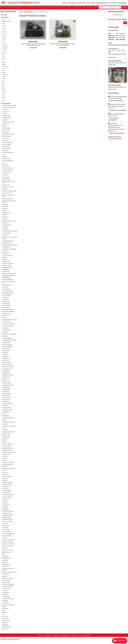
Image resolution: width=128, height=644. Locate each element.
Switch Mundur (6, 574)
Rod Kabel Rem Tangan (8, 462)
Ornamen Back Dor (7, 383)
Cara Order (113, 3)
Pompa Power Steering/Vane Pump (9, 427)
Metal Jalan (5, 357)
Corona (4, 34)
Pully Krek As (5, 438)
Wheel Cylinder (6, 621)
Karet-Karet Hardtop (7, 291)
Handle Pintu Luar (7, 247)
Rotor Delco (5, 467)
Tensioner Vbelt (6, 588)
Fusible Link (5, 227)
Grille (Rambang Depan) (8, 241)
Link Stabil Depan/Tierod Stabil (9, 340)
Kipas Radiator (6, 297)
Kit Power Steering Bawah (9, 311)
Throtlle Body (6, 593)
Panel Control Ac (6, 395)
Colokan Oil (5, 165)
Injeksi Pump (5, 253)
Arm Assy (5, 114)
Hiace (4, 54)
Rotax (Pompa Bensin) (8, 464)
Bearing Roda (6, 132)
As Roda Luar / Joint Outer (9, 122)
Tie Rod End (5, 595)
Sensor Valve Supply (7, 536)
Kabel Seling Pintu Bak (8, 267)
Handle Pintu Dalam (7, 243)
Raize (4, 83)
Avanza (4, 25)
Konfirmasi (81, 3)
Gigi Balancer (6, 235)
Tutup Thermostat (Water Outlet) (8, 606)
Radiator (4, 442)
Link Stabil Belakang (7, 338)
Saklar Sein (5, 472)
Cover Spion (5, 175)
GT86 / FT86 (5, 48)
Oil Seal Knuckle (6, 381)
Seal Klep (5, 480)
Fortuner (5, 46)
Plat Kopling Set (6, 416)
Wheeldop (5, 623)
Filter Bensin (5, 206)
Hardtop (4, 50)
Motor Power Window (8, 367)
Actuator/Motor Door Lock (9, 108)
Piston (4, 414)
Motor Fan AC (6, 361)
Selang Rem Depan (7, 517)
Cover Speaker (6, 173)
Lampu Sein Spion (6, 330)
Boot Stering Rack (7, 144)
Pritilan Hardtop (6, 434)
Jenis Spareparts (6, 103)
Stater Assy (5, 562)
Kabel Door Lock (6, 261)
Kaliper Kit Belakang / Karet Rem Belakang (9, 276)
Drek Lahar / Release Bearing (9, 191)
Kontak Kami (122, 3)
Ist (3, 60)
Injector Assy (5, 251)
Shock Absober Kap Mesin (9, 540)
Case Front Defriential (8, 161)
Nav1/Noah (5, 75)
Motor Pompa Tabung (7, 365)
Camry (4, 29)
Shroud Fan (5, 548)
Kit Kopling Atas (6, 303)
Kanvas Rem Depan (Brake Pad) (9, 282)
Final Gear (5, 219)
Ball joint (4, 126)
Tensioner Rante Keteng (8, 584)
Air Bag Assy (5, 110)
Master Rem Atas (6, 348)
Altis (3, 23)
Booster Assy (6, 138)
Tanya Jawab (91, 3)
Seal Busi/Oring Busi (7, 476)
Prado (4, 77)
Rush (4, 87)
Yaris (4, 101)
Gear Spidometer (6, 233)
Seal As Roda (5, 474)
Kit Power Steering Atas (8, 310)
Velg (3, 615)
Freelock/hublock (7, 225)
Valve (4, 610)
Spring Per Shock (6, 558)
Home (64, 3)
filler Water (5, 204)
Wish (4, 99)
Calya (4, 28)
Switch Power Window (8, 578)
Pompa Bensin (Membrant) (9, 422)
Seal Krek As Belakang (8, 482)
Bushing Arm (5, 151)
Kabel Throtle (6, 271)
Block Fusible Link (7, 136)
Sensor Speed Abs (7, 532)
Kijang (4, 62)
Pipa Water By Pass (7, 408)
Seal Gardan (5, 478)
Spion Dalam (5, 556)
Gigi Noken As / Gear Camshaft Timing (10, 238)
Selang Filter (5, 507)
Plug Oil (4, 420)
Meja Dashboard (6, 350)
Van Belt (4, 613)
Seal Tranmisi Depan (7, 497)
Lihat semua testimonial (115, 138)
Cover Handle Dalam (7, 171)
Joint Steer (5, 257)
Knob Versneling (6, 314)
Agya (4, 19)
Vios (3, 95)
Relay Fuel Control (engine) (9, 452)
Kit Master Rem (6, 307)
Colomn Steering (6, 167)
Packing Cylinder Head (8, 385)
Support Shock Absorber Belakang (8, 569)
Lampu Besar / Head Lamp (9, 324)
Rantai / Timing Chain (7, 444)
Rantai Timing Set (6, 446)
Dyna (4, 40)
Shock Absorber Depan (8, 546)
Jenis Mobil (4, 17)
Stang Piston (5, 560)
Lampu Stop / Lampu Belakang (9, 334)
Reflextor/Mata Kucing (8, 448)
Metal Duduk (5, 355)
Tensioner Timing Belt (8, 586)
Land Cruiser (5, 66)
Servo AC (5, 538)
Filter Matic (5, 209)
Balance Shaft (6, 124)
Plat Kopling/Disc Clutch (8, 418)
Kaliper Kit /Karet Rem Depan (9, 274)
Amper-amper (6, 112)
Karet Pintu (5, 287)
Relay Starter (5, 456)
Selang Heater (6, 509)
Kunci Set (5, 318)
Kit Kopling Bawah (7, 305)
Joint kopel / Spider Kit (8, 255)
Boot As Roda (6, 140)
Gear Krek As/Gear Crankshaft (10, 231)
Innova (4, 58)
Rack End (5, 440)
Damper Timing (6, 179)
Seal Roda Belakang (7, 491)
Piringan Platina (6, 412)
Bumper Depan (6, 146)
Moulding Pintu (6, 371)
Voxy (4, 97)
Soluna (4, 91)
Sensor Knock (6, 525)
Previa (4, 79)
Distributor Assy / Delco (8, 187)
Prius (4, 81)
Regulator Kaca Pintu (7, 450)
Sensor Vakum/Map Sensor (9, 534)
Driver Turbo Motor (7, 193)
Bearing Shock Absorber (8, 134)
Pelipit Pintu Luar (6, 402)
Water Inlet (5, 617)
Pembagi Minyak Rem (7, 404)
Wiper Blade (5, 625)
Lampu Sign (5, 332)
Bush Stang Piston (7, 148)
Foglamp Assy (6, 223)
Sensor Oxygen (6, 529)
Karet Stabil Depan (7, 289)
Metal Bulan (5, 352)
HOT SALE (4, 15)
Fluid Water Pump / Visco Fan (9, 221)
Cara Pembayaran (102, 3)
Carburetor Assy (6, 159)
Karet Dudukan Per (7, 285)
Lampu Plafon (6, 328)
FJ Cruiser (5, 44)
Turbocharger (6, 603)
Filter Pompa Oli (6, 213)
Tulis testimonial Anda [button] (114, 137)
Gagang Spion (6, 229)
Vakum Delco (5, 608)
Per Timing (5, 406)
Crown (4, 36)
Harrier (4, 52)
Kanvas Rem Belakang (8, 279)
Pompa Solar (5, 430)
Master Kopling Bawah (8, 346)
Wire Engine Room (7, 627)
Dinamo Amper (6, 185)
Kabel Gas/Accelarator (8, 263)
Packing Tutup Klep (7, 393)
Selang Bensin (6, 505)
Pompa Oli (5, 424)
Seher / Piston (6, 499)
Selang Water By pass (7, 519)
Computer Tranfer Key (8, 169)
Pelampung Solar (6, 399)
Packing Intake (6, 391)
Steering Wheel (6, 564)
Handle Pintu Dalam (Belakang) (10, 245)
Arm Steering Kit (6, 116)
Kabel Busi (5, 259)
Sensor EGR (5, 523)
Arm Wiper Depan (7, 118)
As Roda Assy (6, 120)
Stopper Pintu (6, 566)
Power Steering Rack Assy (9, 432)
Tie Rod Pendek (6, 597)
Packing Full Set (6, 389)
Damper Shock (6, 177)
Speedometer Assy (7, 552)
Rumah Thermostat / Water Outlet (9, 469)
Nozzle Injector (6, 377)
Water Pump (5, 619)
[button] (120, 641)
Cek (125, 23)
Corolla (4, 32)
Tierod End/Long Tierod (8, 599)
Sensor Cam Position (7, 521)
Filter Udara (5, 217)
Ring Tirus (5, 460)
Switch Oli (5, 576)
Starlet (4, 93)
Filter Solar (5, 215)
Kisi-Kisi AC (5, 299)
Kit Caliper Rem (6, 301)
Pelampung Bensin (7, 397)
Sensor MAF (5, 528)
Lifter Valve (5, 336)
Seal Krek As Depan (7, 485)
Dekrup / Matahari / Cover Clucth (8, 182)
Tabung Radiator (6, 582)
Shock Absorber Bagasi (8, 542)
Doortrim (5, 189)
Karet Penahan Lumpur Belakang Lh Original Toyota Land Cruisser (63, 44)
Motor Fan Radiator (7, 363)
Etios (4, 42)
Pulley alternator (6, 436)
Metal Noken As (6, 359)
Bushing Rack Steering (8, 152)
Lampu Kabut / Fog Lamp (8, 326)
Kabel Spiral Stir (6, 269)
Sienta (4, 89)
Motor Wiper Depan (7, 369)
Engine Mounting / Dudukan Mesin (9, 202)
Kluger (4, 64)
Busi (3, 155)
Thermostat (5, 590)
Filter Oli (4, 211)
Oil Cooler (5, 379)
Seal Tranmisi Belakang (8, 495)
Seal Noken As (6, 487)
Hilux (4, 56)
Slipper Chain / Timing (7, 550)
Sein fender (5, 501)
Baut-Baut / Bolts (6, 128)
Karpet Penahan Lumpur (8, 293)
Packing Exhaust (6, 387)
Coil (3, 163)
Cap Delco (5, 157)
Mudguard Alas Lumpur (8, 375)
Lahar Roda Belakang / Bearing (10, 320)
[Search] (110, 7)
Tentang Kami (72, 3)
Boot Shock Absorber (7, 142)
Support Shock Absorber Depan (10, 572)
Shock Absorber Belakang (8, 544)
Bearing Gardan (6, 130)
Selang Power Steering (8, 511)
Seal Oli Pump (6, 489)
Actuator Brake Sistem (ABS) (9, 105)
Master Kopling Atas (7, 344)
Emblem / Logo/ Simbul (8, 199)
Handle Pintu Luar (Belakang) (9, 249)
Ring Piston (5, 458)
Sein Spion (5, 503)
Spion (4, 554)
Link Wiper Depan (7, 342)
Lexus (4, 68)
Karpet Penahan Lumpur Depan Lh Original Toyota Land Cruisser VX (33, 44)
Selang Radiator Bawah (8, 515)
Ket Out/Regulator (7, 295)
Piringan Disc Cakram (7, 410)
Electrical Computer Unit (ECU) (8, 196)
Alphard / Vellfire (6, 21)
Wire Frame (5, 629)
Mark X (4, 72)
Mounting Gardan (7, 373)
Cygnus (4, 38)
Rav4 (4, 85)
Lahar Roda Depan (7, 322)
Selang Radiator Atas (7, 513)
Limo (4, 70)
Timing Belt (5, 601)
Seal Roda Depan (6, 493)
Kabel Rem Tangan (7, 265)
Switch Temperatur (7, 580)
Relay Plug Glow (6, 454)
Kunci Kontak (6, 316)
